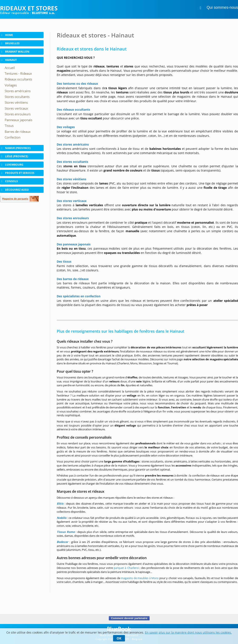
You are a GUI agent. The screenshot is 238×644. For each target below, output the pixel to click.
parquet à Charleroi (126, 568)
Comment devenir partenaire (129, 618)
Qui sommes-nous (222, 7)
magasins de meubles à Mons (140, 578)
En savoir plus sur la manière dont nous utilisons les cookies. (188, 632)
